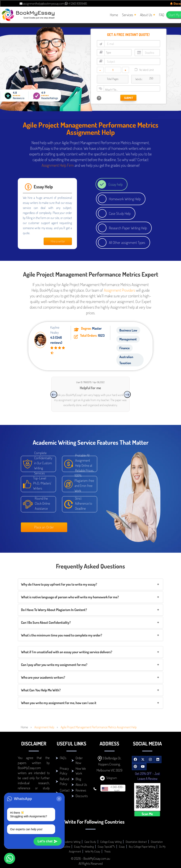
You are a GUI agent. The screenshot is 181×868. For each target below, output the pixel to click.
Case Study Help (120, 213)
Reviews (81, 790)
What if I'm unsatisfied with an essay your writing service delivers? (67, 652)
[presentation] (54, 394)
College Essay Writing (111, 842)
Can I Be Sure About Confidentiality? (46, 622)
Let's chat (48, 841)
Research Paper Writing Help (128, 228)
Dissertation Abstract (136, 842)
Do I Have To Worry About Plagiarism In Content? (54, 610)
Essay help (116, 184)
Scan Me (147, 814)
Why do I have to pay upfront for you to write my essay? (59, 584)
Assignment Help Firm (58, 165)
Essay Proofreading (84, 847)
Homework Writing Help (125, 199)
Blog (78, 779)
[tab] (90, 584)
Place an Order (44, 527)
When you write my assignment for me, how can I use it (59, 703)
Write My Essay (93, 851)
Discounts (82, 796)
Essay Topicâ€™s (106, 847)
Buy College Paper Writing (142, 847)
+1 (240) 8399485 (76, 4)
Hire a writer (58, 241)
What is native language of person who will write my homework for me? (70, 597)
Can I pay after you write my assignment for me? (54, 665)
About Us (81, 785)
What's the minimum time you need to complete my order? (62, 635)
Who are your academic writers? (43, 677)
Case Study (90, 842)
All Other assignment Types (127, 242)
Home (24, 727)
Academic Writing (72, 842)
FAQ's (63, 758)
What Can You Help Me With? (41, 690)
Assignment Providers (119, 290)
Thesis (107, 851)
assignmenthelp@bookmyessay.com (42, 4)
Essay (122, 847)
